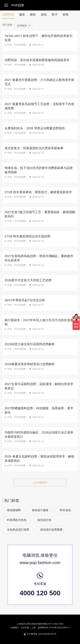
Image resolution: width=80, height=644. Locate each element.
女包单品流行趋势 (18, 530)
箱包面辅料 (14, 510)
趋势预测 (24, 26)
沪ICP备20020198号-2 (59, 628)
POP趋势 (18, 5)
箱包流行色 (44, 520)
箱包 (44, 15)
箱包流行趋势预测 (51, 530)
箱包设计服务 (40, 510)
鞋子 (55, 15)
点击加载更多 (40, 482)
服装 (22, 15)
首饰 (65, 15)
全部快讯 (8, 16)
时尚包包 (65, 510)
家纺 (33, 15)
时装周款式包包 (17, 520)
